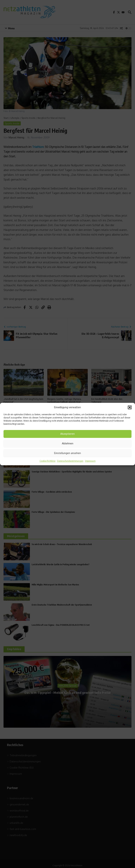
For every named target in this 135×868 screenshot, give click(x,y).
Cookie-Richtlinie (47, 461)
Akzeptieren (67, 434)
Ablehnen (68, 443)
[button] (130, 408)
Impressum (90, 461)
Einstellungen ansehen (67, 453)
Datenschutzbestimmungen (70, 461)
